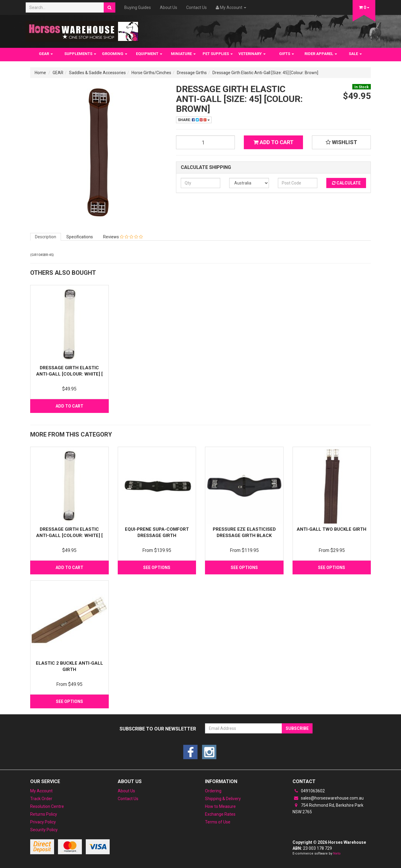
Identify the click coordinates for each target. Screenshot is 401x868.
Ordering (213, 791)
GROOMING (115, 54)
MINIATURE (183, 54)
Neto (337, 853)
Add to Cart (273, 142)
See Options (157, 568)
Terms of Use (218, 822)
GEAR (46, 54)
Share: (194, 120)
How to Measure (220, 806)
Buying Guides (138, 7)
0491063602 (309, 791)
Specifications (80, 237)
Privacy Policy (43, 822)
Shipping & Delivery (223, 799)
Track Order (41, 799)
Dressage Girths (192, 73)
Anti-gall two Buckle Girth (332, 529)
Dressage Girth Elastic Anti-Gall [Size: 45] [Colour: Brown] (265, 73)
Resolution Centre (47, 806)
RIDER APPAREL (321, 54)
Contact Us (196, 7)
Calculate (346, 183)
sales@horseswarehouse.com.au (328, 798)
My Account (41, 791)
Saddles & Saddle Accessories (97, 73)
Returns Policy (44, 814)
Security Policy (44, 830)
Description (46, 237)
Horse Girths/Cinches (151, 73)
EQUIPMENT (149, 54)
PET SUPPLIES (218, 54)
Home (40, 73)
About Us (169, 7)
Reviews (123, 237)
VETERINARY (252, 54)
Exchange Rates (220, 814)
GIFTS (287, 54)
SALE (355, 54)
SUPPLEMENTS (80, 54)
